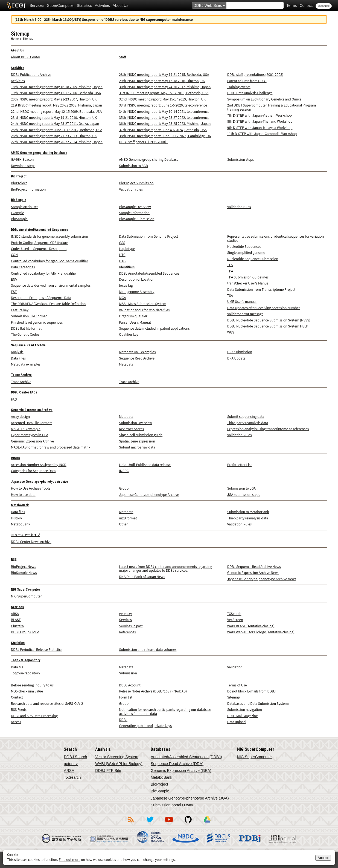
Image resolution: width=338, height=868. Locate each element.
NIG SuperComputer (26, 590)
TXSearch (234, 613)
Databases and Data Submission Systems (258, 703)
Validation (235, 667)
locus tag (126, 285)
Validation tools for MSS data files (144, 310)
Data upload (237, 722)
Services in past (131, 626)
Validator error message (245, 314)
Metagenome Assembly (137, 291)
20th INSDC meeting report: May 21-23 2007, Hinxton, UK (54, 99)
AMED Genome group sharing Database (39, 153)
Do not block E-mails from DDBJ (251, 691)
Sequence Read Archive (28, 345)
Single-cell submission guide (141, 435)
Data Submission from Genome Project (148, 236)
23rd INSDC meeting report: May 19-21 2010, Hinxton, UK (54, 117)
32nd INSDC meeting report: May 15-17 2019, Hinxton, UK (162, 99)
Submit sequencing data (246, 416)
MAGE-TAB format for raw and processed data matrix (51, 447)
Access (16, 722)
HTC (122, 255)
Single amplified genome (246, 252)
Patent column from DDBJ (247, 81)
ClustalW (18, 626)
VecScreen (235, 620)
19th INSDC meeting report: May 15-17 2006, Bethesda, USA (56, 93)
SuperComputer (61, 5)
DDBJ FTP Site (108, 771)
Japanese (324, 6)
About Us (121, 5)
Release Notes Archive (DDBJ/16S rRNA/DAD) (153, 691)
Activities (102, 5)
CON (14, 255)
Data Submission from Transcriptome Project (261, 289)
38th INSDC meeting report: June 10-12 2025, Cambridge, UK (165, 136)
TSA (230, 295)
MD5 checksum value (27, 691)
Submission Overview (136, 423)
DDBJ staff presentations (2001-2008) (255, 74)
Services (37, 5)
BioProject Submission (136, 183)
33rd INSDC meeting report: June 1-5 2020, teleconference (163, 105)
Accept (323, 858)
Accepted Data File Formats (32, 423)
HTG (122, 261)
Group (124, 488)
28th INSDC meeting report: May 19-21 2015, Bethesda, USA (164, 74)
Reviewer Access (131, 429)
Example (18, 213)
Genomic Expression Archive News (253, 572)
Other (123, 524)
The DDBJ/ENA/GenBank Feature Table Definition (48, 304)
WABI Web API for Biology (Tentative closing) (261, 632)
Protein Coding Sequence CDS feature (40, 242)
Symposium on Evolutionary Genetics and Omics (264, 99)
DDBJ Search (75, 757)
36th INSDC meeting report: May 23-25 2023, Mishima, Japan (165, 123)
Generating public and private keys (145, 725)
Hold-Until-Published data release (145, 465)
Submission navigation (245, 709)
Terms (292, 5)
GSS (122, 242)
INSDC (15, 458)
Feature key (20, 310)
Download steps (23, 166)
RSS (14, 560)
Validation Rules (240, 435)
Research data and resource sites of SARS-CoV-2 (47, 703)
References (127, 632)
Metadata (126, 364)
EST (14, 291)
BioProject (19, 176)
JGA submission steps (244, 494)
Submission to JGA (241, 488)
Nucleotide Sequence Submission (253, 259)
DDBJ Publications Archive (31, 74)
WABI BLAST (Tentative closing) (251, 626)
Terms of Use (237, 685)
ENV (14, 279)
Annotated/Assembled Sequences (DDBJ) (186, 757)
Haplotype (127, 248)
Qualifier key (129, 334)
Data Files (18, 358)
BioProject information (28, 189)
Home (15, 38)
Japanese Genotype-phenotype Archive (40, 482)
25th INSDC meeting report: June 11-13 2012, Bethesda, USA (57, 130)
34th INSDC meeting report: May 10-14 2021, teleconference (164, 111)
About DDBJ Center (26, 57)
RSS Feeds (19, 709)
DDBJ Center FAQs (24, 392)
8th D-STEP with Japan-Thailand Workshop (260, 121)
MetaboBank (20, 505)
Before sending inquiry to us (32, 685)
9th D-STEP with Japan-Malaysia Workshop (260, 127)
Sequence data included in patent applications (154, 328)
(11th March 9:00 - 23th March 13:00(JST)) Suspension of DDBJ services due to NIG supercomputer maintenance (104, 19)
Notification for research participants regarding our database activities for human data (165, 711)
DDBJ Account (130, 685)
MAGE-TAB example (26, 429)
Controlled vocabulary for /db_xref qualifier (44, 273)
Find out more (70, 859)
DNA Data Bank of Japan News (142, 577)
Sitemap (28, 38)
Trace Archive (21, 375)
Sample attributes (25, 207)
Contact (306, 5)
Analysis (17, 352)
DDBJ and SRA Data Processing (34, 716)
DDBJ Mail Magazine (243, 716)
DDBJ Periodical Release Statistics (37, 649)
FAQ (14, 399)
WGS (231, 332)
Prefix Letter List (240, 465)
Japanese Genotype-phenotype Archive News (262, 579)
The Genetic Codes (25, 334)
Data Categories (23, 267)
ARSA (15, 613)
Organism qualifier (133, 316)
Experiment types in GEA (30, 435)
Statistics (85, 5)
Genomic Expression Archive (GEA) (181, 771)
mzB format (128, 518)
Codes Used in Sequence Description (39, 248)
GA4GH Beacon (22, 159)
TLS (230, 265)
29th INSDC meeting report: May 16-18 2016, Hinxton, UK (162, 81)
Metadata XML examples (137, 352)
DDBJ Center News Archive (31, 541)
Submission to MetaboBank (248, 512)
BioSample (19, 200)
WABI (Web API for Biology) (119, 764)
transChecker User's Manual (248, 283)
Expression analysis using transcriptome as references (268, 429)
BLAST (16, 620)
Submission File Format (29, 316)
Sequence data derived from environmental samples (51, 285)
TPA (230, 271)
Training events (239, 87)
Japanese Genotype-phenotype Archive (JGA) (190, 798)
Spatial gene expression (137, 441)
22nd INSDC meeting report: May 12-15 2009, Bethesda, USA (56, 111)
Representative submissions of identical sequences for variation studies (276, 238)
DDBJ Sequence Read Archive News (254, 566)
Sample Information (134, 213)
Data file (17, 667)
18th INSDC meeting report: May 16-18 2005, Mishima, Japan (57, 87)
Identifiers (127, 267)
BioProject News (24, 566)
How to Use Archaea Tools (31, 488)
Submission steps (241, 159)
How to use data (23, 494)
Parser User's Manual (135, 322)
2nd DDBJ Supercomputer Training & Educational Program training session (272, 107)
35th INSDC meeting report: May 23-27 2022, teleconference (164, 117)
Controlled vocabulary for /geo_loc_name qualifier (49, 261)
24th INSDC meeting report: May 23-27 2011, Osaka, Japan (55, 123)
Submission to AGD (133, 166)
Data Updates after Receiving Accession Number (264, 308)
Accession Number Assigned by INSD (39, 465)
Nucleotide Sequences (244, 246)
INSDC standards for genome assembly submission (49, 236)
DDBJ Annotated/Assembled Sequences (40, 230)
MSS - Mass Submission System (143, 304)
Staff (122, 57)
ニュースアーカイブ (26, 535)
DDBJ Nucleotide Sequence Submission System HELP (268, 326)
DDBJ (123, 719)
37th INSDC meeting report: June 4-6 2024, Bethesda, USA (163, 130)
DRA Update (236, 358)
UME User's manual (242, 301)
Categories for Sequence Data (33, 471)
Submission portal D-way (172, 805)
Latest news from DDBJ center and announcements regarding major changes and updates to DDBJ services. (165, 568)
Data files (18, 512)
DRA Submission (240, 352)
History (16, 518)
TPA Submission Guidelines (248, 277)
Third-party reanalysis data (248, 423)
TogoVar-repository (26, 660)
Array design (20, 416)
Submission (128, 673)
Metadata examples (26, 364)
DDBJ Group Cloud (25, 632)
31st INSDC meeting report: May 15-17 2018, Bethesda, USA (164, 93)
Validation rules (131, 189)
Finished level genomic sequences (37, 322)
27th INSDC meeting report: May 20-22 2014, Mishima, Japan (57, 142)
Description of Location (137, 279)
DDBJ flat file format (26, 328)
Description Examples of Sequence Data (41, 298)
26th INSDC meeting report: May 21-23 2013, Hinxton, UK (54, 136)
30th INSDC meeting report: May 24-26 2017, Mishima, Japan (165, 87)
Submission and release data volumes (148, 649)
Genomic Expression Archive (32, 410)
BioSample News (24, 572)
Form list (126, 697)
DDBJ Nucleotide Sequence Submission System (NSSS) (269, 320)
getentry (125, 613)
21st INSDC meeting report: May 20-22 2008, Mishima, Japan (56, 105)
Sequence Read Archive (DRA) (177, 764)
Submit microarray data (137, 447)
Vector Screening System (117, 757)
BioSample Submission (137, 219)
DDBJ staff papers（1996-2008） (144, 142)
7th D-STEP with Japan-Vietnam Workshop (260, 115)
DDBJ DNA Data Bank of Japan (16, 5)
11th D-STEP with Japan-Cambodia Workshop (262, 133)
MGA (122, 298)
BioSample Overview (135, 207)
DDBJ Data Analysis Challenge (250, 93)
